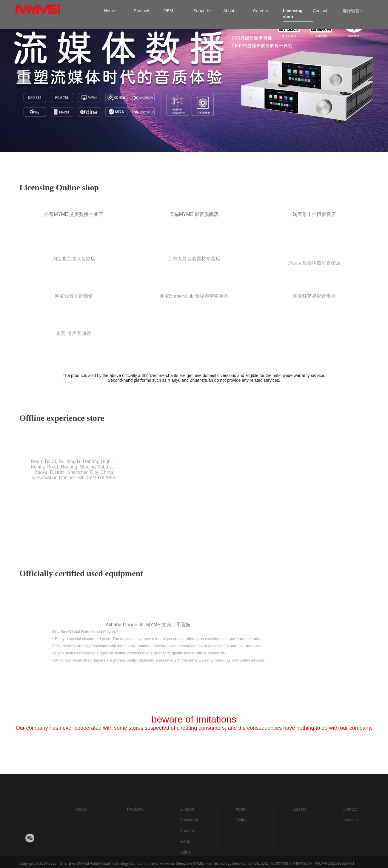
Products (135, 823)
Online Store (245, 834)
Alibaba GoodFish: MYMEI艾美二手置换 (148, 652)
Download (189, 834)
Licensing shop (352, 834)
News (81, 823)
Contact (349, 823)
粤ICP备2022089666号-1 (334, 864)
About (241, 823)
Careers (299, 823)
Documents (190, 844)
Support (187, 823)
